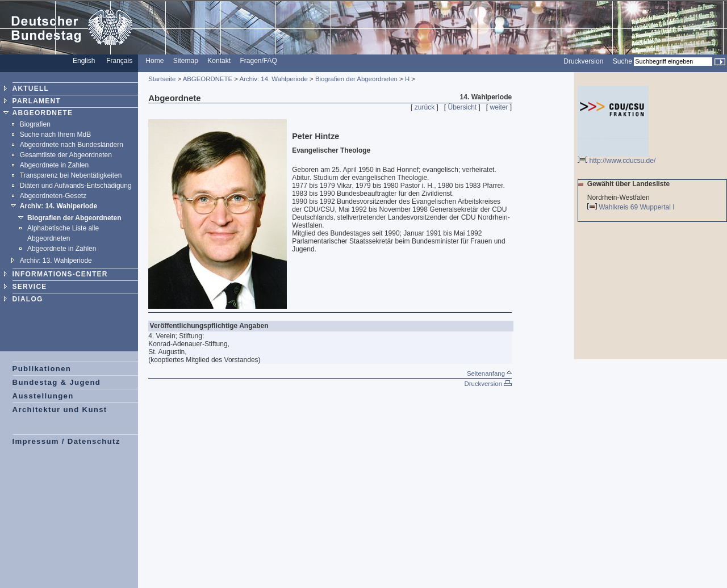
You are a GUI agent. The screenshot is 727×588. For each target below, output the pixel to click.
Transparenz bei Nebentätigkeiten (71, 175)
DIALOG (28, 299)
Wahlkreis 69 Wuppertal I (638, 207)
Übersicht (462, 107)
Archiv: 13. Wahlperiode (56, 261)
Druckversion (583, 61)
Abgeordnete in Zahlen (54, 165)
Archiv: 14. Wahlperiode (59, 206)
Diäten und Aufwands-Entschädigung (76, 186)
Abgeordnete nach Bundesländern (72, 145)
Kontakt (219, 61)
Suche (622, 61)
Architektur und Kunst (60, 409)
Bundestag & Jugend (57, 382)
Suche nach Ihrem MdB (55, 135)
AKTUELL (31, 89)
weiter (499, 107)
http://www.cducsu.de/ (617, 157)
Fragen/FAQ (258, 61)
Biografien (35, 124)
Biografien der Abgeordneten (74, 218)
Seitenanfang (489, 373)
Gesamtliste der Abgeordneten (66, 155)
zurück (425, 107)
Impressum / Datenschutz (66, 441)
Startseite (162, 79)
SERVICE (30, 287)
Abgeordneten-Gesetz (53, 196)
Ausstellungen (43, 396)
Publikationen (42, 369)
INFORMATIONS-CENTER (60, 274)
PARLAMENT (37, 101)
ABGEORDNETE (43, 113)
